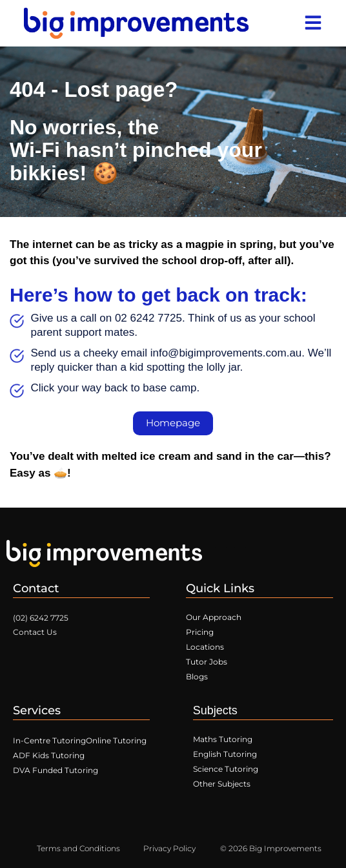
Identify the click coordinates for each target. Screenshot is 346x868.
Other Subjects (222, 784)
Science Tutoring (226, 769)
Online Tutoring (116, 740)
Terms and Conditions (78, 848)
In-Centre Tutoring (49, 740)
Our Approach (214, 617)
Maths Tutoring (223, 739)
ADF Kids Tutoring (49, 755)
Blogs (197, 677)
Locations (205, 647)
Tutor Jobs (207, 662)
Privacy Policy (169, 848)
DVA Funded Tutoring (56, 770)
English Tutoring (225, 754)
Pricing (200, 632)
